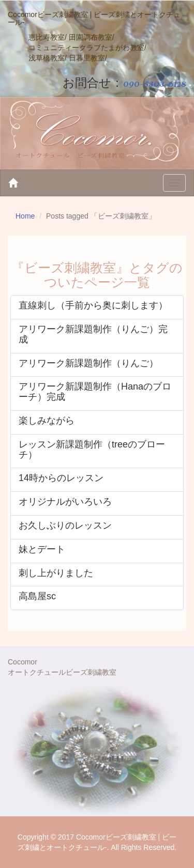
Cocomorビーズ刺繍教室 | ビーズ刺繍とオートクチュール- (94, 18)
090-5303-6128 (155, 83)
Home (25, 216)
